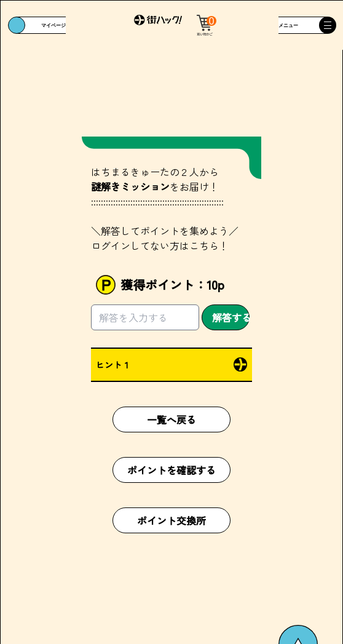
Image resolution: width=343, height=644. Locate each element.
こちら (204, 245)
